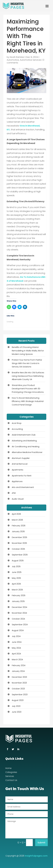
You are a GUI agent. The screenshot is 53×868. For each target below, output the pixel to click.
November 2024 (19, 613)
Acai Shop (17, 423)
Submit (41, 843)
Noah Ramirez (17, 57)
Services (10, 777)
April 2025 (16, 584)
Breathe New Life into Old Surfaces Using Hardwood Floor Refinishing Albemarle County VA (28, 376)
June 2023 (17, 712)
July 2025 (16, 566)
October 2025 (18, 549)
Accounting (17, 429)
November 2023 (19, 683)
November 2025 (19, 543)
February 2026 (19, 526)
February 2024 (19, 665)
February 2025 (19, 595)
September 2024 (20, 625)
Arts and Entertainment (23, 487)
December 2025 (19, 537)
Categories (11, 773)
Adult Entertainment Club (24, 435)
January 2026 (18, 531)
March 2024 (17, 660)
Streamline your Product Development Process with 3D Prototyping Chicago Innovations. (28, 389)
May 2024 (16, 648)
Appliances (17, 481)
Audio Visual (18, 499)
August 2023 (18, 700)
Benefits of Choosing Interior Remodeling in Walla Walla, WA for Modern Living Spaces (28, 351)
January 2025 (18, 601)
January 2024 (18, 671)
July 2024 (16, 636)
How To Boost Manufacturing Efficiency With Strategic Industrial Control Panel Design (28, 401)
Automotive (13, 60)
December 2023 (19, 677)
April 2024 (16, 654)
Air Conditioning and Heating (26, 447)
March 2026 (17, 520)
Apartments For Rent (22, 476)
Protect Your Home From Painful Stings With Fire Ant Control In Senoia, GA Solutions (27, 363)
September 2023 (20, 695)
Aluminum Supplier (21, 458)
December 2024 (19, 607)
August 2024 (18, 630)
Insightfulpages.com (36, 856)
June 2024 (17, 642)
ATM (14, 493)
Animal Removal (20, 464)
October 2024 (18, 619)
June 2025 (17, 572)
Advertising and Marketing (24, 441)
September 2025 (20, 555)
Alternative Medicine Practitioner (27, 452)
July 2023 (16, 706)
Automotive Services (31, 60)
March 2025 (17, 590)
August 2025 (18, 561)
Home (8, 769)
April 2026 (16, 514)
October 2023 (18, 689)
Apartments (18, 470)
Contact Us (11, 781)
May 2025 (16, 578)
